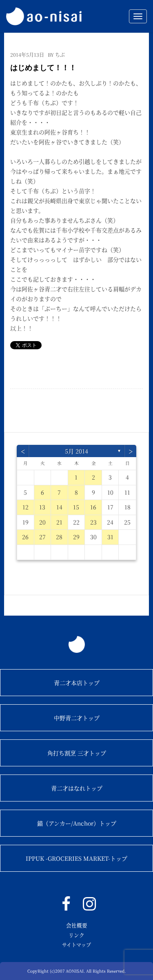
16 (93, 507)
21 (59, 522)
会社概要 (77, 925)
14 (59, 507)
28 (59, 537)
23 (93, 522)
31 (110, 537)
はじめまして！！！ (43, 68)
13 (42, 507)
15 (76, 507)
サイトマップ (76, 945)
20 (42, 522)
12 (25, 507)
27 (42, 537)
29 (76, 537)
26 (25, 537)
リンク (76, 935)
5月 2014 (76, 451)
